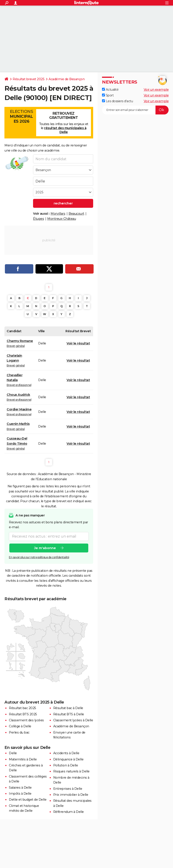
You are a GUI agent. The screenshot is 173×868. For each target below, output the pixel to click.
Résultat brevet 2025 (29, 79)
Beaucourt (76, 214)
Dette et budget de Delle (28, 800)
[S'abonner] (135, 110)
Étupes (38, 219)
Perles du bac (19, 732)
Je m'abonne (45, 548)
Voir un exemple (156, 90)
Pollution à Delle (66, 765)
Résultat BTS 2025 (23, 714)
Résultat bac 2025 (23, 708)
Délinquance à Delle (68, 759)
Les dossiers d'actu (117, 101)
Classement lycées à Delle (73, 720)
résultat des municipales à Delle (65, 130)
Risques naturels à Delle (71, 771)
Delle (13, 753)
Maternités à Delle (23, 759)
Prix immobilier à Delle (71, 795)
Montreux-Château (62, 219)
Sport (108, 95)
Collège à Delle (20, 726)
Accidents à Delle (66, 753)
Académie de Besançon (67, 79)
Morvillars (58, 214)
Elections (21, 116)
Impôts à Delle (20, 794)
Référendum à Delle (69, 812)
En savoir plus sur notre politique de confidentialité (39, 557)
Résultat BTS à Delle (69, 714)
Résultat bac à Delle (68, 708)
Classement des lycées (26, 720)
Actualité (110, 90)
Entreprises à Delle (68, 789)
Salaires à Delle (20, 788)
